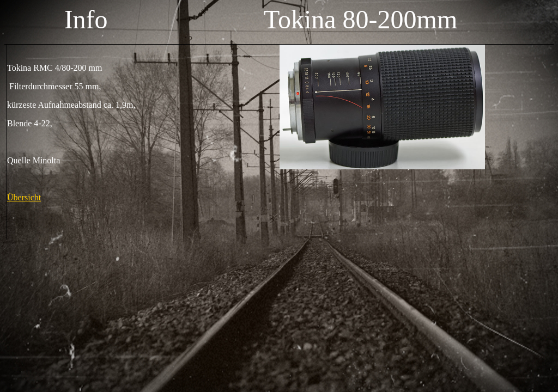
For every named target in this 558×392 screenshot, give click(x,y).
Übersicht (24, 197)
